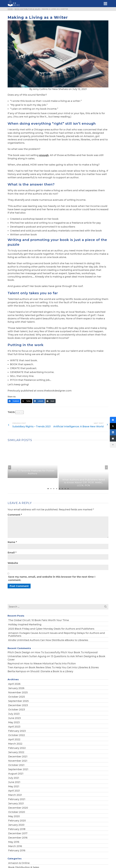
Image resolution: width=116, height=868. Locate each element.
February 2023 (17, 731)
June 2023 (14, 718)
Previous (10, 467)
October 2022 (17, 735)
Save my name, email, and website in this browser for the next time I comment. (52, 578)
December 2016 (18, 838)
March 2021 (15, 795)
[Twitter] (27, 401)
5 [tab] (59, 489)
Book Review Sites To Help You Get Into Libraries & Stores (64, 667)
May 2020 (14, 816)
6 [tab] (62, 489)
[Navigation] (105, 4)
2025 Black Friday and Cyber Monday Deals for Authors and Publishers (51, 629)
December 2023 (18, 705)
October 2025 (17, 697)
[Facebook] (14, 401)
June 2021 (14, 782)
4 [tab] (57, 489)
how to (20, 412)
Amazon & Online (19, 863)
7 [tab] (65, 489)
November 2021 (18, 761)
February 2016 (17, 850)
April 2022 (14, 739)
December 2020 (18, 808)
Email (12, 553)
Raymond (14, 663)
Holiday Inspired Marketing (25, 624)
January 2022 (16, 752)
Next (106, 467)
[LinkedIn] (39, 401)
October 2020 (17, 812)
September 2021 (18, 769)
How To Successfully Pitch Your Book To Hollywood (66, 652)
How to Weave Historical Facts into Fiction (50, 663)
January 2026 (16, 688)
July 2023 (14, 714)
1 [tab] (48, 489)
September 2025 (18, 701)
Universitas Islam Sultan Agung (27, 656)
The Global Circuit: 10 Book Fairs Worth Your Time (39, 620)
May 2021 (14, 786)
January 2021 (16, 803)
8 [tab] (68, 489)
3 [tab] (54, 489)
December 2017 (18, 833)
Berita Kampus (17, 671)
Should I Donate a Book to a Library (52, 671)
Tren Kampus (16, 667)
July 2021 (14, 778)
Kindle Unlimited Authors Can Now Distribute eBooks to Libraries (48, 640)
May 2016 (14, 842)
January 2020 (16, 825)
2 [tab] (51, 489)
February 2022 (17, 748)
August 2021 (16, 774)
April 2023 (14, 727)
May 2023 (14, 722)
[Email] (51, 401)
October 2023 (17, 710)
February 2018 (17, 829)
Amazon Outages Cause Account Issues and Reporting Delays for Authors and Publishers (57, 634)
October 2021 (16, 765)
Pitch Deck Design (19, 652)
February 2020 (17, 821)
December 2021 (18, 756)
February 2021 (17, 799)
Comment (15, 515)
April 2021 (14, 791)
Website (13, 563)
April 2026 (14, 684)
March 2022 (15, 744)
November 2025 (18, 692)
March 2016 (15, 846)
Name (12, 542)
